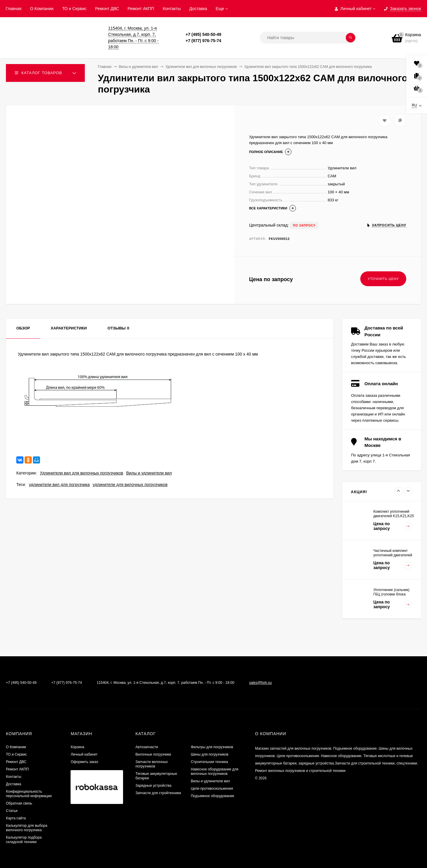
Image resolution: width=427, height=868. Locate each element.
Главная (13, 9)
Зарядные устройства (153, 786)
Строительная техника (209, 762)
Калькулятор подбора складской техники (24, 840)
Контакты (172, 9)
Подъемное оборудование (212, 796)
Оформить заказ (84, 762)
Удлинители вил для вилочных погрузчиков (82, 473)
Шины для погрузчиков (209, 754)
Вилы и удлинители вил (149, 473)
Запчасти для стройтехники (158, 793)
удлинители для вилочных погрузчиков (130, 485)
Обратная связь (19, 803)
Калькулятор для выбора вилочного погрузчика (27, 828)
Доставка (198, 9)
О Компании (42, 9)
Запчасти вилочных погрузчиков (152, 764)
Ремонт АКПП (141, 9)
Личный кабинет (84, 754)
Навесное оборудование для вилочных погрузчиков (214, 771)
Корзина (77, 747)
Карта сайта (16, 818)
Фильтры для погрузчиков (212, 747)
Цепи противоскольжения (212, 789)
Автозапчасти (147, 747)
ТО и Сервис (74, 9)
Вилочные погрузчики (153, 754)
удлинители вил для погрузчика (59, 485)
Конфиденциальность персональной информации (29, 794)
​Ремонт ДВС (107, 9)
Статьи (12, 811)
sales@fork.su (260, 683)
